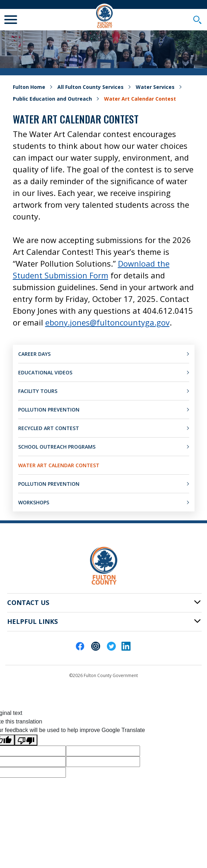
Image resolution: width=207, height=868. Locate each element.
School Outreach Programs (57, 447)
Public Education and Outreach (52, 99)
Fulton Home (29, 87)
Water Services (155, 87)
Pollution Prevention (49, 410)
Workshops (34, 502)
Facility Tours (38, 391)
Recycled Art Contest (49, 428)
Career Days (34, 354)
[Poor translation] (26, 740)
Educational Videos (45, 372)
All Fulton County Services (90, 87)
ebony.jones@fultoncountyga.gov (107, 322)
